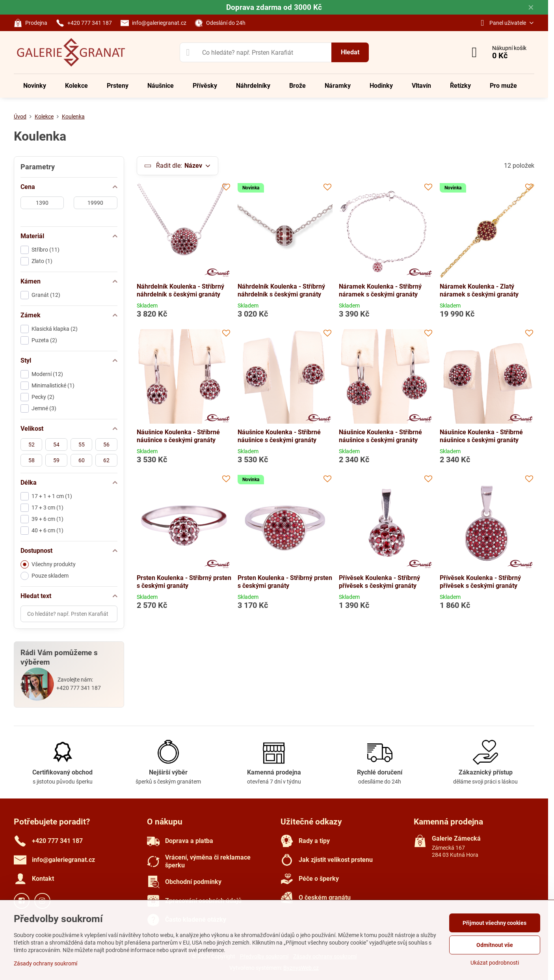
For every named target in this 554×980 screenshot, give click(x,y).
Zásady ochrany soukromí (46, 963)
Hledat (350, 52)
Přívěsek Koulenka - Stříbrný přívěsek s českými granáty (379, 582)
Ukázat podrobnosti (495, 963)
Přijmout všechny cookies (495, 923)
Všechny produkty (48, 564)
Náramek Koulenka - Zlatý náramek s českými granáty (479, 290)
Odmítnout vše (495, 945)
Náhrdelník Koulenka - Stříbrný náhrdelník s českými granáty (180, 290)
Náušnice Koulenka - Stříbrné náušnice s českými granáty (178, 436)
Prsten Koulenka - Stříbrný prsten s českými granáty (184, 582)
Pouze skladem (45, 576)
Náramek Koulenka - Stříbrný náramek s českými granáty (380, 290)
